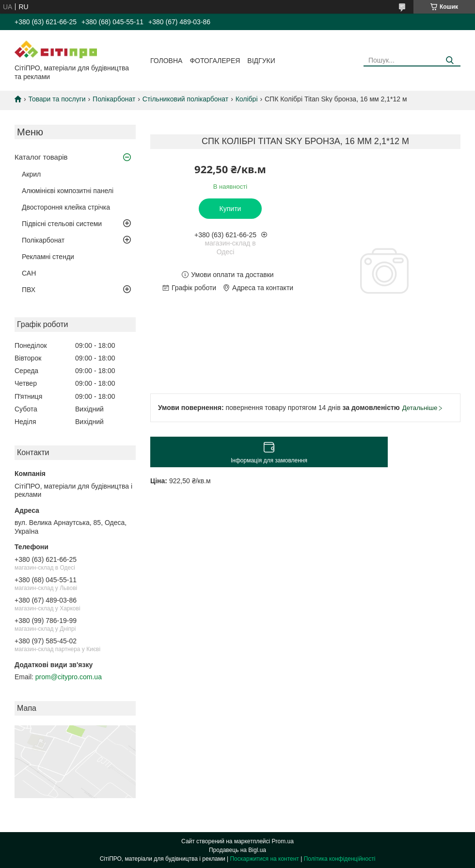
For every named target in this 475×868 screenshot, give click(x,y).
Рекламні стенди (48, 257)
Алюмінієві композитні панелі (68, 191)
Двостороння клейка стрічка (66, 207)
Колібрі (247, 99)
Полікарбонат (114, 99)
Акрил (31, 174)
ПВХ (29, 290)
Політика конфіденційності (340, 859)
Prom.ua (283, 841)
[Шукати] (450, 60)
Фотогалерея (215, 61)
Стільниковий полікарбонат (185, 99)
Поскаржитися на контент (264, 859)
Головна (166, 61)
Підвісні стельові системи (62, 224)
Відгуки (261, 61)
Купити (230, 209)
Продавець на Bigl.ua (237, 850)
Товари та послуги (57, 99)
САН (29, 273)
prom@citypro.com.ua (69, 677)
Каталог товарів (41, 157)
